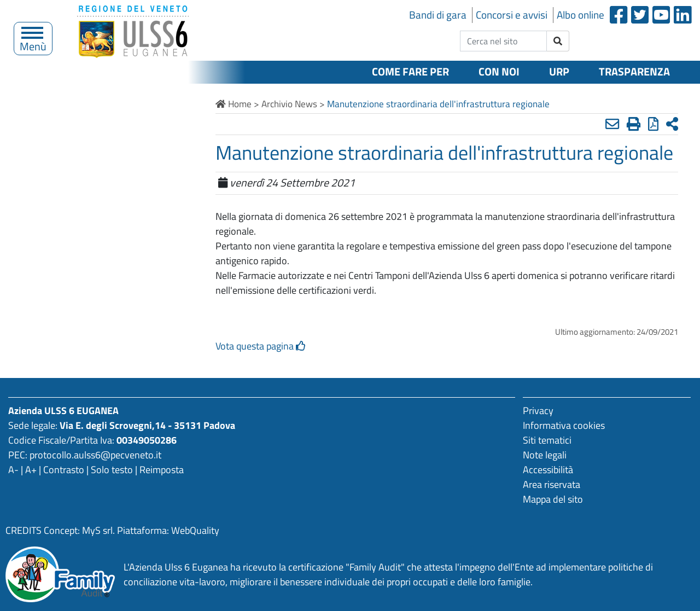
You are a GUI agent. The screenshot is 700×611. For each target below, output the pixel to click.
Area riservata (552, 484)
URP (559, 72)
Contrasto (64, 470)
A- (13, 470)
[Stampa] (634, 124)
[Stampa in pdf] (653, 124)
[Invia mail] (612, 124)
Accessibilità (548, 470)
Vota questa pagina (261, 346)
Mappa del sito (553, 499)
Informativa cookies (564, 425)
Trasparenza (634, 72)
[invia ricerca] (558, 41)
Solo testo (112, 470)
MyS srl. (98, 530)
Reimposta (162, 470)
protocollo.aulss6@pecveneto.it (95, 455)
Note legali (545, 455)
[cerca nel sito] (503, 41)
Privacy (538, 411)
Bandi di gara (438, 15)
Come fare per (410, 72)
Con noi (499, 72)
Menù (33, 43)
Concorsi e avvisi (512, 15)
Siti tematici (547, 440)
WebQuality (195, 530)
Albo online (581, 15)
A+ (31, 470)
